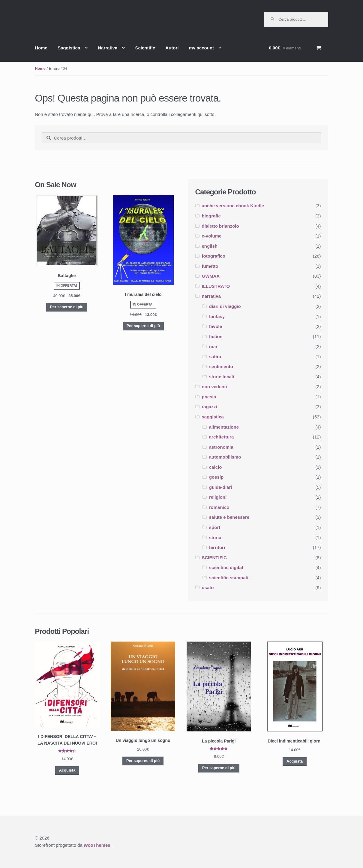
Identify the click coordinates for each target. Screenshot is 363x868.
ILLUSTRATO (216, 286)
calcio (216, 467)
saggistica (213, 417)
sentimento (221, 366)
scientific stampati (229, 578)
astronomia (221, 447)
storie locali (222, 377)
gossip (216, 477)
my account (201, 48)
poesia (209, 397)
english (210, 246)
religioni (218, 497)
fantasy (217, 316)
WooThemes (97, 845)
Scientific (145, 48)
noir (213, 346)
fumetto (210, 266)
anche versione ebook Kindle (233, 206)
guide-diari (221, 487)
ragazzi (210, 407)
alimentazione (224, 427)
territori (217, 547)
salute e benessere (229, 517)
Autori (172, 48)
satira (215, 357)
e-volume (212, 236)
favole (216, 326)
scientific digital (226, 567)
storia (215, 537)
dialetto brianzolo (220, 226)
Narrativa (108, 48)
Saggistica (69, 48)
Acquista (67, 770)
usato (208, 588)
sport (215, 527)
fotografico (214, 256)
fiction (216, 337)
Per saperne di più (67, 307)
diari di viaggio (225, 306)
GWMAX (211, 276)
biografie (211, 216)
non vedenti (214, 387)
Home (41, 48)
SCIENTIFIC (214, 558)
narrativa (211, 296)
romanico (219, 507)
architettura (222, 437)
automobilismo (225, 457)
